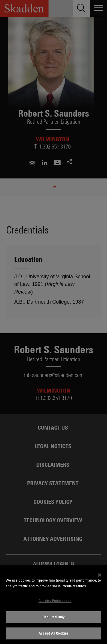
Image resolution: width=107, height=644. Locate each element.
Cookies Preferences (55, 601)
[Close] (100, 575)
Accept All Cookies (53, 633)
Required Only (54, 617)
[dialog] (53, 605)
